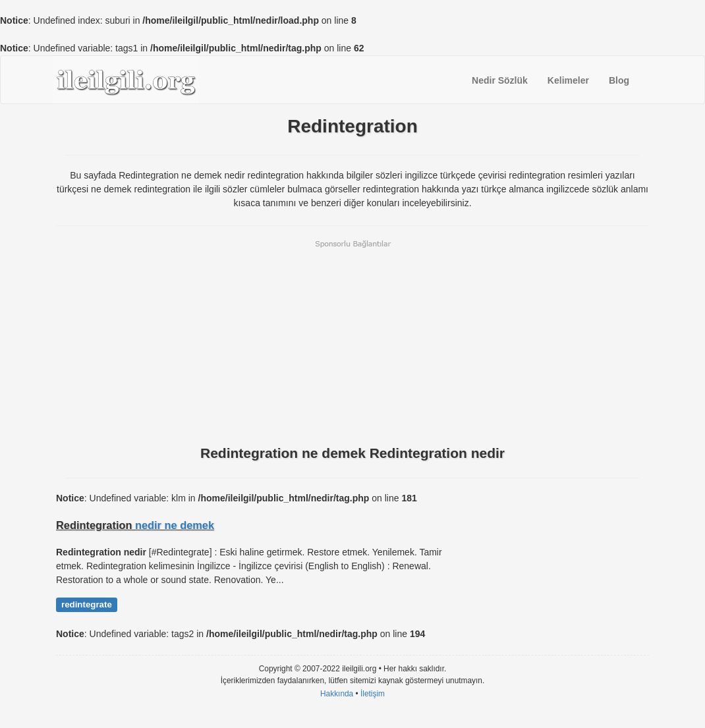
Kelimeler (568, 80)
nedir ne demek (175, 525)
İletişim (373, 694)
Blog (619, 80)
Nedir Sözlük (500, 80)
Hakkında (337, 694)
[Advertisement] (352, 341)
